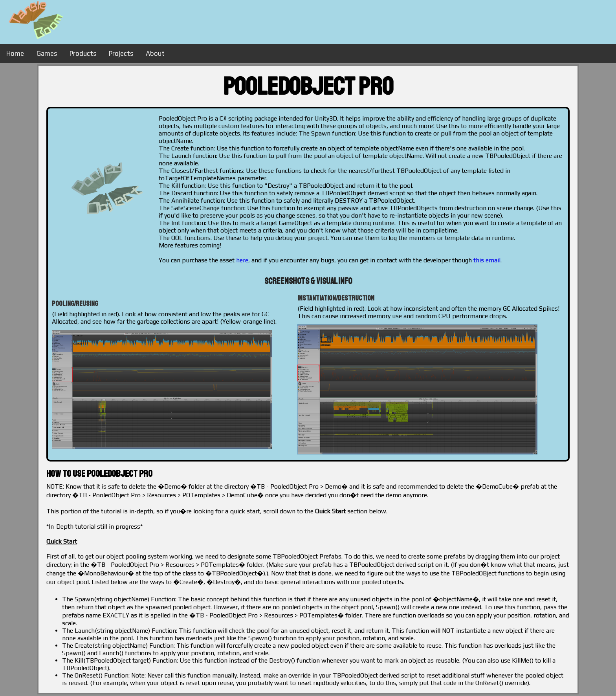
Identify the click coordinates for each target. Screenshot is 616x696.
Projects (121, 53)
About (155, 53)
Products (83, 53)
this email (487, 260)
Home (15, 53)
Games (47, 53)
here (242, 260)
